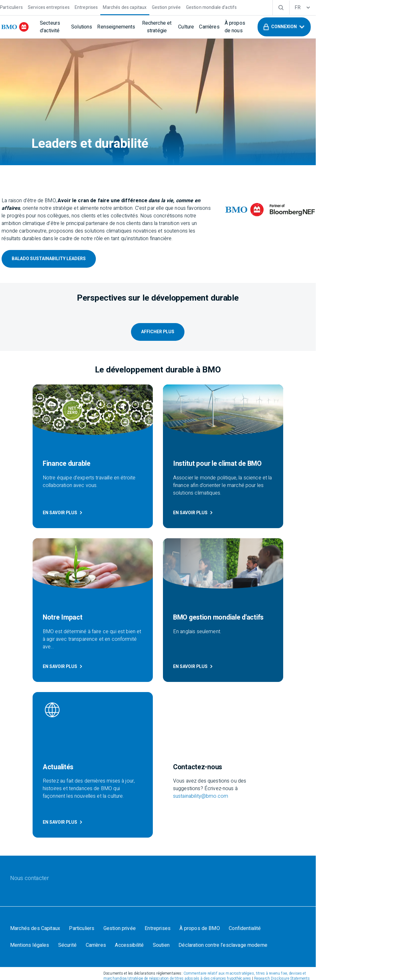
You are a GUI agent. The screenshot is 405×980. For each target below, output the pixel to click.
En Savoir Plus (173, 528)
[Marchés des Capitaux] (47, 797)
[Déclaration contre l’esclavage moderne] (163, 815)
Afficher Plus (203, 349)
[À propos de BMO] (216, 797)
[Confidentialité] (262, 797)
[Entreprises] (98, 7)
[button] (355, 27)
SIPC (280, 886)
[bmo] (30, 27)
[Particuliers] (23, 7)
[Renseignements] (147, 27)
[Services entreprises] (61, 7)
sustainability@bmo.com (310, 658)
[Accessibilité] (67, 815)
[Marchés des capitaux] (137, 7)
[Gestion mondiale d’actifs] (224, 7)
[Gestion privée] (178, 7)
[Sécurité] (347, 797)
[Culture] (235, 27)
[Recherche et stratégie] (197, 27)
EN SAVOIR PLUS (43, 528)
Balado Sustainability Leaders (59, 252)
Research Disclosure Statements (267, 851)
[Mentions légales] (308, 797)
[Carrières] (259, 27)
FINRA (256, 886)
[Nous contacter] (42, 744)
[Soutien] (100, 815)
